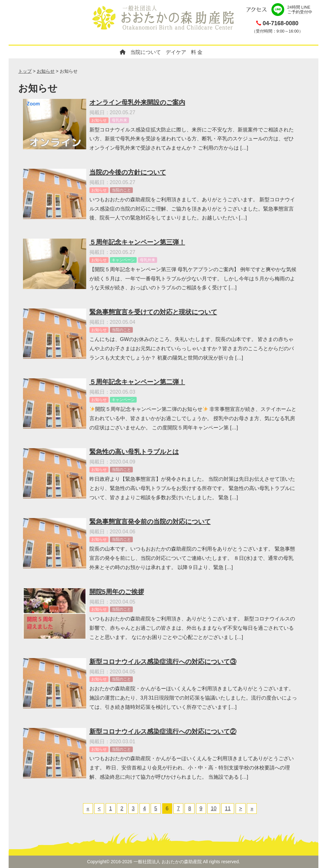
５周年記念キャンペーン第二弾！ (137, 382)
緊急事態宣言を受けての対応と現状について (153, 312)
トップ (25, 71)
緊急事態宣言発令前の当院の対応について (150, 522)
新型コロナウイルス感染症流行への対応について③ (163, 662)
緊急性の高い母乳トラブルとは (134, 452)
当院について (146, 52)
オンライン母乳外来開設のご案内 (137, 102)
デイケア (176, 52)
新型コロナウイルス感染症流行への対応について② (163, 731)
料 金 (197, 52)
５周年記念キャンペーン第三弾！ (137, 242)
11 (228, 809)
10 (214, 809)
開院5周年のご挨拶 (117, 592)
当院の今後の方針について (128, 172)
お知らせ (46, 71)
